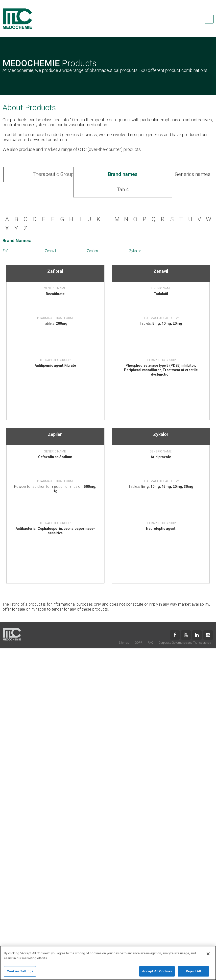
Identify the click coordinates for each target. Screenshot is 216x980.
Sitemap (124, 643)
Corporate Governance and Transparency (185, 643)
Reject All (193, 973)
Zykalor (135, 251)
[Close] (208, 956)
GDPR (139, 643)
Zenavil (50, 251)
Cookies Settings (20, 973)
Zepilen (92, 251)
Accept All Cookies (157, 973)
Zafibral (8, 251)
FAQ (151, 643)
